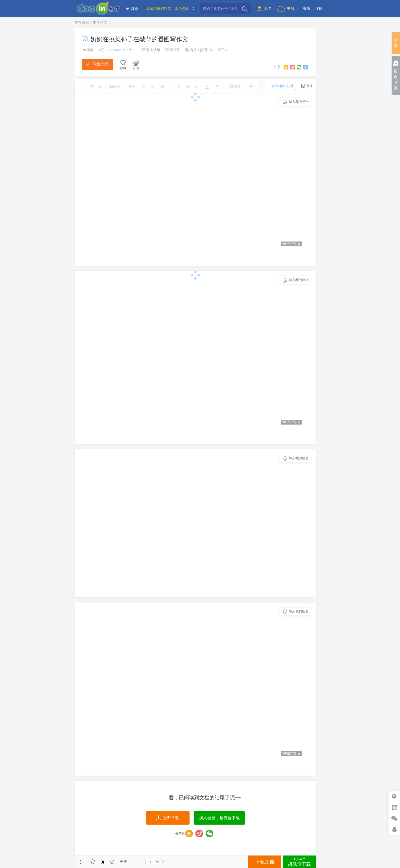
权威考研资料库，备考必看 (168, 9)
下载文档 (97, 64)
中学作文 (100, 22)
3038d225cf (117, 50)
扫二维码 (394, 807)
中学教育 (82, 22)
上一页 (141, 862)
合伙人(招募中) (198, 50)
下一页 (163, 862)
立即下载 (168, 818)
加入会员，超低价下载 (219, 818)
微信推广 (394, 818)
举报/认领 (151, 50)
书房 (286, 8)
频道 (132, 9)
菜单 (81, 862)
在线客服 (394, 829)
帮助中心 (394, 796)
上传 (264, 8)
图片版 (172, 50)
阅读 (87, 50)
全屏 (123, 862)
